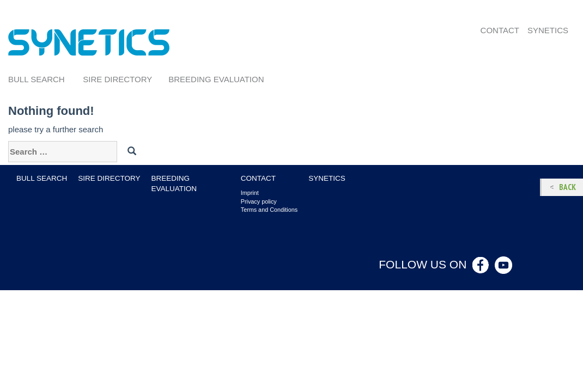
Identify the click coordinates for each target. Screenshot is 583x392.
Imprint (250, 193)
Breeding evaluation (216, 79)
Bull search (37, 79)
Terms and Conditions (269, 210)
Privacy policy (259, 201)
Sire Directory (117, 79)
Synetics (548, 30)
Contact (500, 30)
